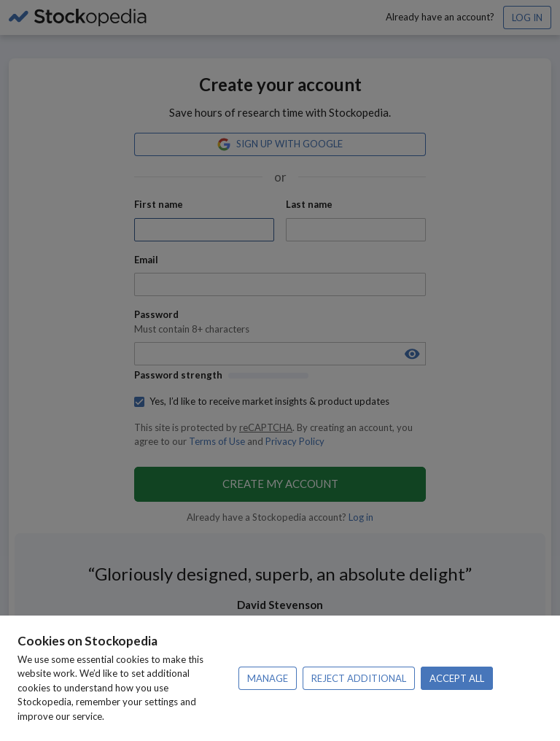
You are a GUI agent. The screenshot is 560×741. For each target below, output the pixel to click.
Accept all (457, 678)
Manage (268, 678)
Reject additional (359, 678)
